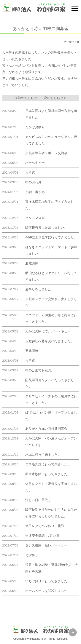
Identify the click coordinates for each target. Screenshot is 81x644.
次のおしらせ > (55, 98)
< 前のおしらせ (26, 98)
